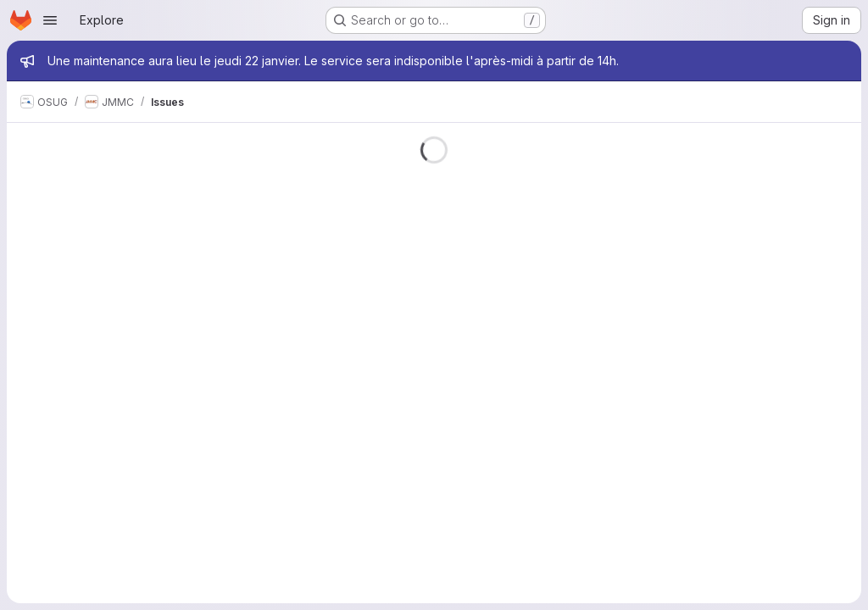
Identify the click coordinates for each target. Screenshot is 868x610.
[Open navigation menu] (50, 20)
